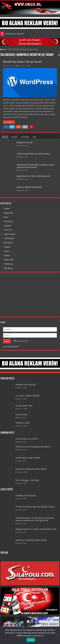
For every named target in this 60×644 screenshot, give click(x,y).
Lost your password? (11, 347)
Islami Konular (10, 234)
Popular (14, 137)
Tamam (31, 640)
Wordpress (21, 66)
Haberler (8, 226)
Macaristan (9, 243)
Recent (5, 137)
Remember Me (21, 341)
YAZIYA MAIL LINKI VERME (28, 458)
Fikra (6, 217)
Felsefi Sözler (22, 415)
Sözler (7, 251)
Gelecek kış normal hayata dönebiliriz (33, 447)
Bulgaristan (9, 213)
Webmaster (9, 264)
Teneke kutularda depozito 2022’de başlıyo (33, 154)
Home (4, 49)
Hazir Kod (8, 230)
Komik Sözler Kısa (24, 406)
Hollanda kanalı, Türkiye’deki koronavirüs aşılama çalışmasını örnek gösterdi (35, 519)
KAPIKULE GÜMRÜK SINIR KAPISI (29, 187)
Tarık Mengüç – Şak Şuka (27, 480)
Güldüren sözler (23, 423)
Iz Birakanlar (9, 238)
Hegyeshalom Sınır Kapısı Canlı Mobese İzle (33, 176)
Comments (25, 137)
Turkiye (7, 255)
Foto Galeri (9, 221)
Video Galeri (9, 260)
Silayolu (7, 247)
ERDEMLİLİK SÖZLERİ (15, 34)
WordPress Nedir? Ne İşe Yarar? (22, 62)
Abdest (7, 209)
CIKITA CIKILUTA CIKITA (27, 439)
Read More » (9, 122)
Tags (34, 137)
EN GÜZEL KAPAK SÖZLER (27, 396)
